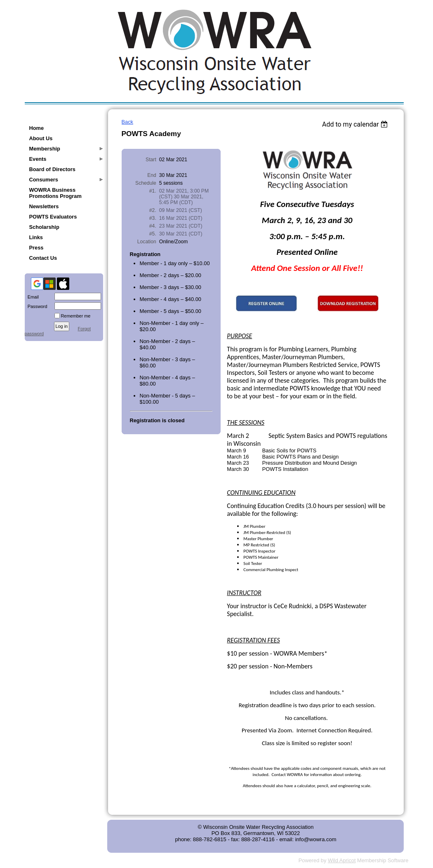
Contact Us (43, 258)
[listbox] (356, 124)
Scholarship (44, 227)
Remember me (76, 316)
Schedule (146, 183)
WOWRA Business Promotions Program (55, 193)
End (152, 175)
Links (36, 237)
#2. (153, 210)
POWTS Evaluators (53, 217)
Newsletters (44, 206)
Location (147, 242)
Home (37, 128)
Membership (45, 149)
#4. (153, 226)
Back (127, 122)
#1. (153, 191)
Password (36, 306)
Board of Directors (52, 169)
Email (32, 297)
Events (38, 159)
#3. (153, 218)
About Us (41, 138)
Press (36, 248)
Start (151, 160)
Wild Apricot (342, 860)
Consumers (44, 180)
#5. (153, 234)
